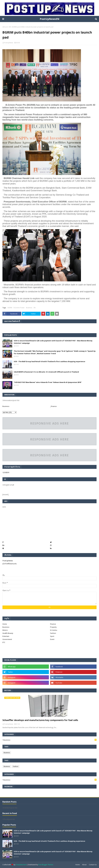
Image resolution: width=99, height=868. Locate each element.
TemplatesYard (21, 865)
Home (5, 624)
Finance (53, 624)
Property (53, 627)
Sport (52, 636)
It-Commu (54, 630)
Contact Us (93, 865)
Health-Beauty (8, 633)
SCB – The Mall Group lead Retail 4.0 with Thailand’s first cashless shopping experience (49, 361)
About (84, 865)
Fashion (53, 633)
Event (52, 639)
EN (10, 27)
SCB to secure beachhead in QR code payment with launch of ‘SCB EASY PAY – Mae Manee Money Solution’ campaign (53, 342)
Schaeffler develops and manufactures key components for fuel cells (40, 720)
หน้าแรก (5, 27)
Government (7, 639)
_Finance (53, 406)
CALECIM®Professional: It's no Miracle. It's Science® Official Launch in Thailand (46, 372)
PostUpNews (9, 43)
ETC (4, 642)
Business (29, 308)
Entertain (6, 636)
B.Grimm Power (19, 308)
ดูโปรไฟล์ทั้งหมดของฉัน (10, 564)
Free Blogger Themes (46, 865)
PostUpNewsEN (50, 19)
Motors (5, 630)
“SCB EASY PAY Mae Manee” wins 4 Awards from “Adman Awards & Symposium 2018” (48, 382)
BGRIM (10, 308)
